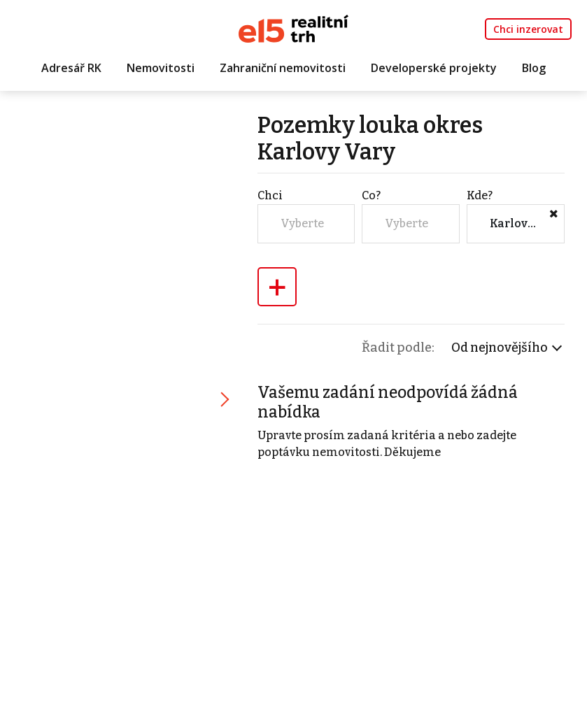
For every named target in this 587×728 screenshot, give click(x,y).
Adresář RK (71, 68)
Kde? (480, 195)
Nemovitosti (161, 68)
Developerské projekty (434, 68)
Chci (270, 195)
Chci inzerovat (528, 29)
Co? (371, 195)
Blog (534, 68)
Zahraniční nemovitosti (283, 68)
